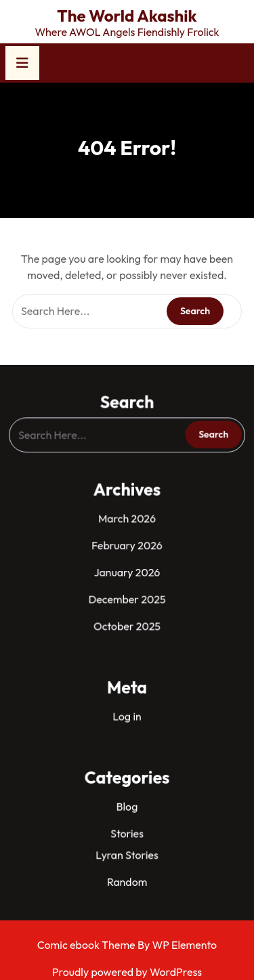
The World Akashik (127, 16)
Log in (127, 711)
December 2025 (127, 598)
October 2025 (127, 624)
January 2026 (127, 572)
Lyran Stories (127, 846)
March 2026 (127, 520)
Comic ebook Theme (87, 945)
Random (127, 872)
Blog (127, 799)
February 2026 (127, 546)
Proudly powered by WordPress (127, 972)
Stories (127, 825)
